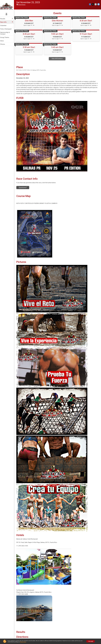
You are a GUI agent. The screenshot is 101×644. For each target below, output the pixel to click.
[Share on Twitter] (93, 4)
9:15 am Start (86, 34)
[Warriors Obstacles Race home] (7, 6)
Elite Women (58, 21)
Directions (23, 5)
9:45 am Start (58, 47)
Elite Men (30, 21)
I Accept (91, 641)
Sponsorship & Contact (6, 33)
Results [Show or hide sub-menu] (4, 19)
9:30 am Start (30, 47)
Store (3, 41)
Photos (4, 44)
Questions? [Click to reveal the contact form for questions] (24, 188)
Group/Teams (6, 37)
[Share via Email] (96, 4)
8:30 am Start (86, 21)
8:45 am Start (30, 34)
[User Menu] (8, 14)
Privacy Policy (23, 642)
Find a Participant (7, 29)
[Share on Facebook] (90, 4)
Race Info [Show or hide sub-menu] (4, 22)
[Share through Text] (99, 4)
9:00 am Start (58, 34)
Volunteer (4, 25)
